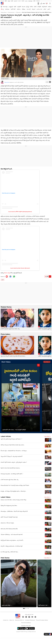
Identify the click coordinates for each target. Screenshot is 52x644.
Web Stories (5, 558)
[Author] (2, 82)
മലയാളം (30, 1)
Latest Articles (6, 436)
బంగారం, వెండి (39, 9)
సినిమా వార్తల (7, 273)
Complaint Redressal (30, 620)
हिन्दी (6, 1)
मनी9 (34, 1)
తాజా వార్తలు (5, 7)
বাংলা (19, 1)
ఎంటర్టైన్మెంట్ (11, 7)
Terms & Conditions (26, 623)
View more (47, 362)
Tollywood (18, 12)
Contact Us (6, 620)
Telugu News (4, 12)
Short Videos (6, 362)
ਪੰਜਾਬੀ (23, 1)
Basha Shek (7, 82)
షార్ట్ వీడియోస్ (45, 7)
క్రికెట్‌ (15, 7)
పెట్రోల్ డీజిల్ (13, 9)
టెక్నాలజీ (34, 9)
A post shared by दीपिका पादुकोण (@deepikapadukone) (20, 212)
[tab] (24, 609)
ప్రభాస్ (49, 9)
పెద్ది (3, 9)
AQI (44, 3)
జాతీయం (50, 7)
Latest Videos (6, 497)
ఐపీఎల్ (45, 9)
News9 (2, 1)
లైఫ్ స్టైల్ (28, 7)
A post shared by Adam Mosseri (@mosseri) (20, 268)
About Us (12, 620)
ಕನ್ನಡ (9, 1)
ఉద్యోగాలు (19, 9)
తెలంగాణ (24, 7)
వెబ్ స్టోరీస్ (39, 7)
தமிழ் (26, 1)
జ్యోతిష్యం (24, 9)
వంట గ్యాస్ (29, 9)
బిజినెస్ (35, 7)
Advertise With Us (19, 620)
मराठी (12, 1)
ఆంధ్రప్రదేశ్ (19, 7)
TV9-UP (38, 1)
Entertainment (11, 12)
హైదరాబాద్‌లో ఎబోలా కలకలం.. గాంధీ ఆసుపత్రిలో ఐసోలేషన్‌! (14, 430)
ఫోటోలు (32, 7)
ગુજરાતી (16, 1)
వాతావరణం (7, 9)
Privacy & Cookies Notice (42, 620)
